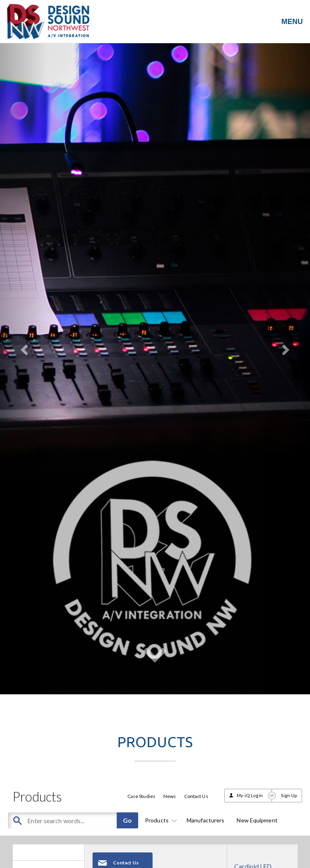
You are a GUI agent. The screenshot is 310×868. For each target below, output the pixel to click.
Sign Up (289, 795)
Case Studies (141, 796)
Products (160, 820)
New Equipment (257, 820)
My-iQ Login (250, 795)
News (170, 796)
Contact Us (196, 796)
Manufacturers (205, 820)
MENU (292, 22)
